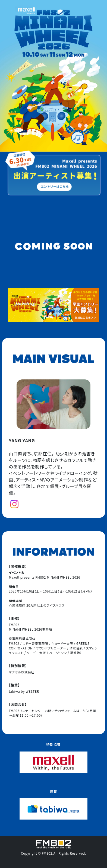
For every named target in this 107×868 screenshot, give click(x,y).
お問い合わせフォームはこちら (67, 711)
